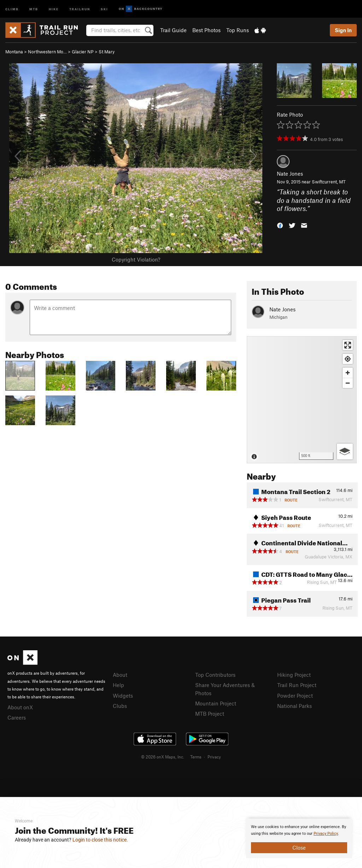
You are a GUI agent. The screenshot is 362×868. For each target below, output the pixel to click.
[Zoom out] (348, 383)
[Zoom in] (348, 373)
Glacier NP (83, 52)
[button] (280, 225)
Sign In (343, 30)
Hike (54, 9)
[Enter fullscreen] (348, 345)
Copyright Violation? (136, 259)
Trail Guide (173, 30)
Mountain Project (216, 703)
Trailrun (80, 9)
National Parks (294, 706)
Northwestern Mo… (47, 52)
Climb (12, 9)
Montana (14, 52)
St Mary (107, 52)
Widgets (123, 696)
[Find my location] (348, 359)
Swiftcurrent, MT (329, 182)
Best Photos (206, 30)
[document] (299, 838)
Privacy (214, 757)
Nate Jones (290, 174)
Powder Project (295, 696)
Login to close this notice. (100, 840)
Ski (104, 9)
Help (118, 685)
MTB (34, 9)
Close (299, 848)
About (120, 675)
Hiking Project (294, 675)
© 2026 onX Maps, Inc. (163, 757)
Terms (196, 757)
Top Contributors (215, 675)
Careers (17, 717)
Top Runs (238, 30)
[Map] (302, 400)
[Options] (345, 451)
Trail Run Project (297, 685)
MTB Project (210, 714)
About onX (20, 707)
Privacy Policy (326, 834)
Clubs (120, 706)
